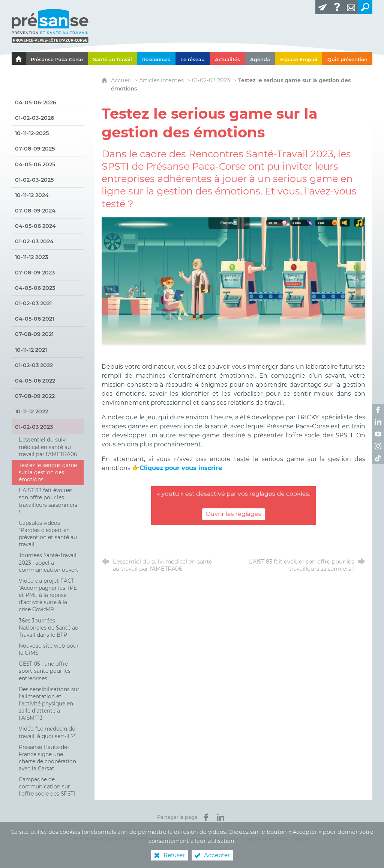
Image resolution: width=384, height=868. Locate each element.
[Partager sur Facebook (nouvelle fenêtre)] (206, 817)
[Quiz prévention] (347, 58)
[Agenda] (260, 58)
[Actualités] (227, 58)
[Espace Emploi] (298, 58)
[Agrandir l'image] (233, 280)
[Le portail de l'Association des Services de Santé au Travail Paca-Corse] (19, 58)
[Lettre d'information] (322, 7)
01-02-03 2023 (211, 80)
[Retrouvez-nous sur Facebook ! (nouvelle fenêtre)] (378, 410)
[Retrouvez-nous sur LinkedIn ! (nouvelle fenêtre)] (378, 422)
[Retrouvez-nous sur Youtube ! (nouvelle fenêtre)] (378, 434)
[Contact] (351, 7)
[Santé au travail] (113, 58)
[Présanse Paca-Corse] (57, 58)
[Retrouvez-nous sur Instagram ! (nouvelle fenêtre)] (378, 446)
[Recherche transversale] (365, 7)
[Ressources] (156, 58)
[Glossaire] (337, 7)
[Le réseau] (193, 58)
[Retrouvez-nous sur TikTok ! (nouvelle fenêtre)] (378, 458)
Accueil (122, 80)
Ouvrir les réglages (233, 514)
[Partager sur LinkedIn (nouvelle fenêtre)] (220, 817)
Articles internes (161, 80)
